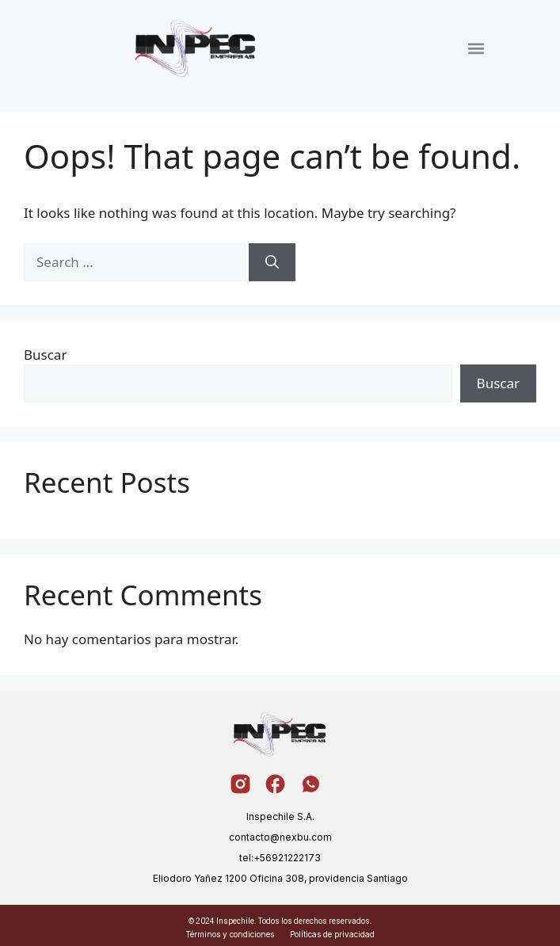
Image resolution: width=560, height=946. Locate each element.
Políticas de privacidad (332, 934)
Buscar (45, 355)
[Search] (272, 262)
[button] (476, 48)
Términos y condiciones (230, 934)
